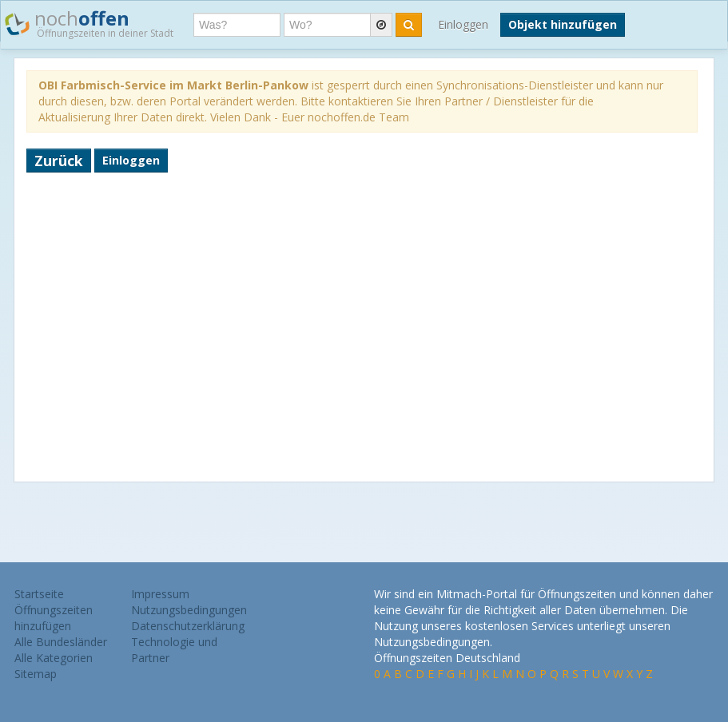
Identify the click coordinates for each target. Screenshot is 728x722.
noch (89, 23)
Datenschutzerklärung (188, 626)
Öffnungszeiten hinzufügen (54, 618)
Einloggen (463, 24)
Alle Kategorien (54, 658)
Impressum (160, 594)
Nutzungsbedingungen (189, 610)
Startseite (39, 594)
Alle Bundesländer (61, 642)
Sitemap (36, 674)
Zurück (59, 161)
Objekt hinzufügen (563, 24)
